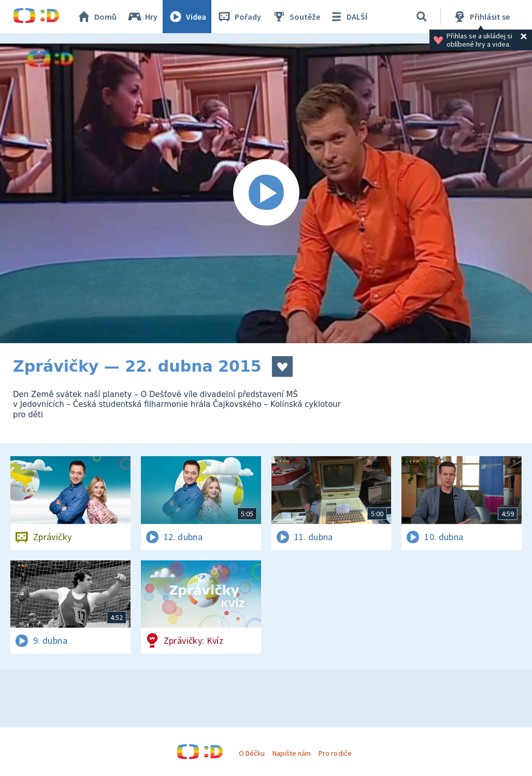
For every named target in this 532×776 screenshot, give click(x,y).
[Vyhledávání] (422, 17)
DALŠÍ (348, 17)
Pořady (239, 17)
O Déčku (252, 753)
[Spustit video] (266, 193)
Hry (142, 17)
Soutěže (296, 17)
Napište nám (292, 753)
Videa (187, 17)
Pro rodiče (335, 753)
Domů (96, 17)
